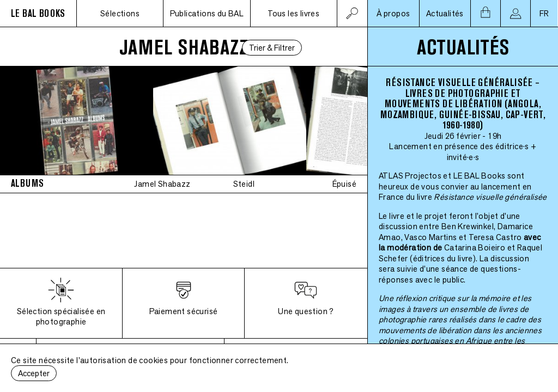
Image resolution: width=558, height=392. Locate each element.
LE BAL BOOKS (38, 13)
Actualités (445, 13)
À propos (393, 13)
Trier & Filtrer (272, 48)
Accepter (34, 373)
